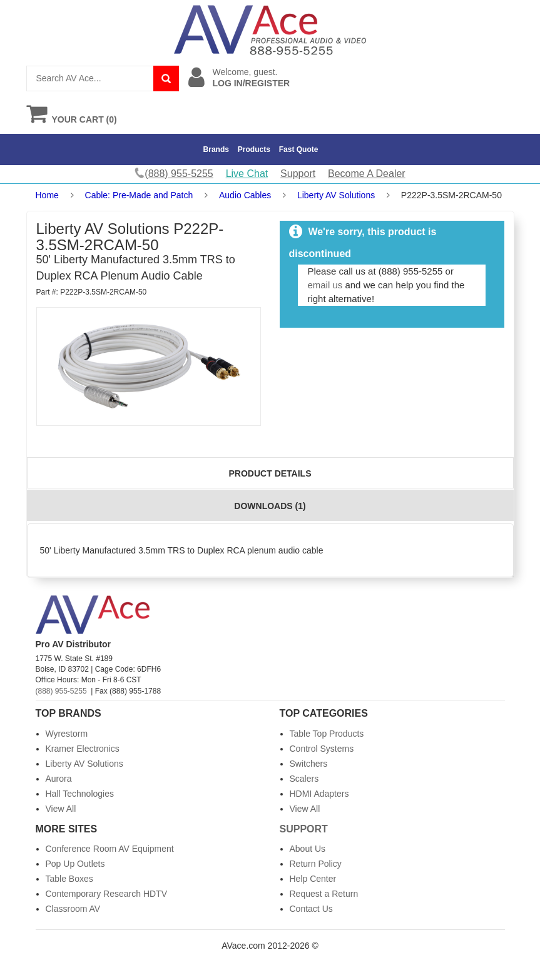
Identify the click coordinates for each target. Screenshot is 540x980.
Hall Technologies (80, 794)
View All (61, 809)
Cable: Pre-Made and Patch (139, 195)
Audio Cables (245, 195)
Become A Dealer (367, 174)
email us (325, 285)
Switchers (309, 764)
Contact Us (311, 909)
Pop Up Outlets (75, 864)
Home (47, 195)
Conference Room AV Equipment (110, 849)
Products (254, 149)
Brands (216, 149)
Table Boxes (69, 879)
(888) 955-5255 (61, 691)
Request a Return (324, 894)
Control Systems (322, 749)
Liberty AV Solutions (336, 195)
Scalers (304, 779)
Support (298, 174)
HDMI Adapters (319, 794)
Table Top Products (327, 734)
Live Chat (247, 174)
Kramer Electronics (83, 749)
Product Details (270, 473)
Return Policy (316, 864)
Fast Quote (299, 149)
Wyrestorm (67, 734)
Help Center (313, 879)
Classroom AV (73, 909)
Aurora (59, 779)
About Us (308, 849)
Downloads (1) (270, 506)
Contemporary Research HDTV (107, 894)
